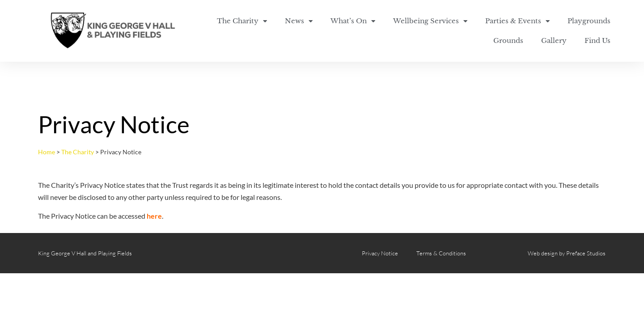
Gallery (554, 40)
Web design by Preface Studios (567, 253)
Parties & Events (517, 21)
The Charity (242, 21)
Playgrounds (589, 21)
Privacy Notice (380, 253)
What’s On (353, 21)
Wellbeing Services (430, 21)
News (299, 21)
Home (47, 152)
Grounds (508, 40)
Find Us (597, 40)
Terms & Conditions (441, 253)
